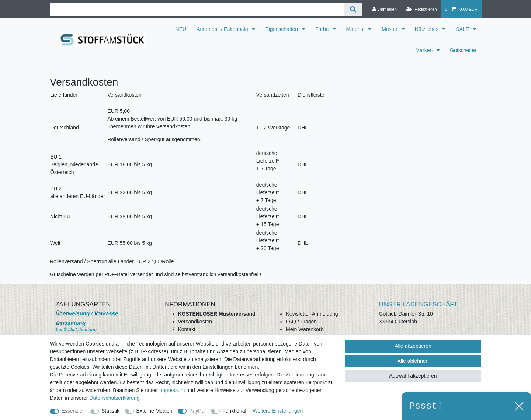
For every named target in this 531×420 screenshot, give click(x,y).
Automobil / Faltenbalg (223, 29)
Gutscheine (463, 50)
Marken (425, 50)
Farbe (323, 29)
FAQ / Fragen (301, 322)
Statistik (110, 411)
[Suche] (353, 9)
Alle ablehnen (413, 361)
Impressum (172, 390)
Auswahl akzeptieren (413, 376)
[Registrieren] (421, 9)
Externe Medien (155, 411)
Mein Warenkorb (305, 329)
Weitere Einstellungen (278, 411)
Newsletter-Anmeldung (312, 314)
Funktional (234, 411)
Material (356, 29)
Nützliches (427, 29)
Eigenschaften (282, 29)
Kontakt (187, 329)
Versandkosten (195, 322)
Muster (390, 29)
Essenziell (73, 411)
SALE (463, 29)
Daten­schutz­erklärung (114, 398)
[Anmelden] (384, 9)
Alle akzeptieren (413, 346)
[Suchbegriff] (197, 9)
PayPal (197, 411)
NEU (181, 29)
